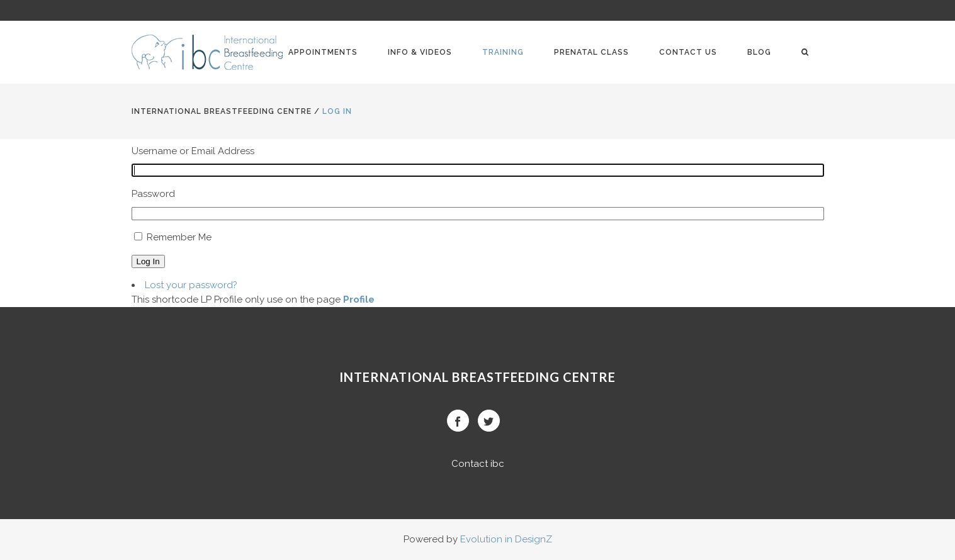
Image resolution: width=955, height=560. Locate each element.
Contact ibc (478, 464)
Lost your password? (191, 285)
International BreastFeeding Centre (222, 111)
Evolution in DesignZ (506, 539)
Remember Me (179, 237)
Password (153, 194)
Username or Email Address (193, 151)
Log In (148, 261)
